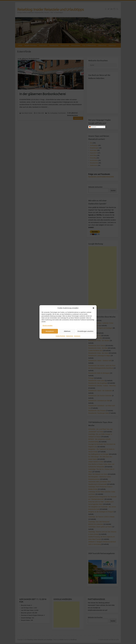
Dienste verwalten (47, 326)
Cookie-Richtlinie (60, 336)
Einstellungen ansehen (85, 331)
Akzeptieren (50, 331)
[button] (93, 308)
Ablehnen (67, 331)
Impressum (77, 336)
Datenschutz (70, 336)
